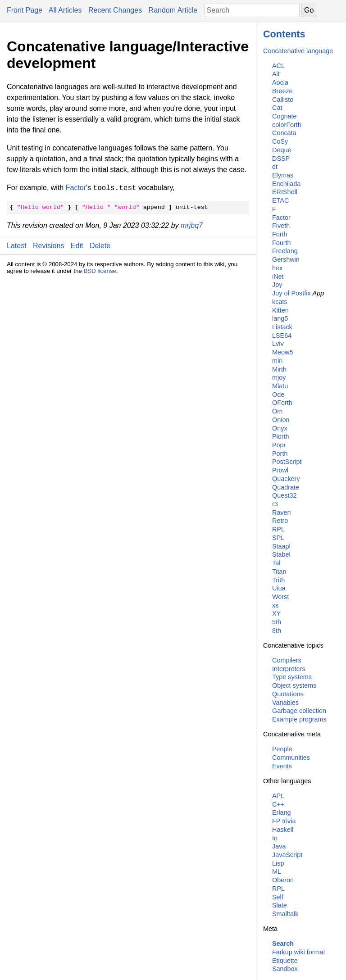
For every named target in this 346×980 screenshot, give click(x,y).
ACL (278, 66)
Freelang (285, 251)
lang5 (280, 318)
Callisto (283, 100)
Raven (282, 513)
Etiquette (285, 961)
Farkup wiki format (299, 952)
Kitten (280, 310)
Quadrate (286, 487)
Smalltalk (285, 914)
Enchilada (286, 184)
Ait (276, 74)
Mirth (279, 369)
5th (277, 622)
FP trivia (284, 821)
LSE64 (282, 336)
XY (276, 613)
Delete (100, 246)
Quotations (288, 694)
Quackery (286, 479)
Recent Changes (115, 10)
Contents (284, 34)
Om (277, 411)
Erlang (282, 812)
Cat (277, 108)
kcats (280, 302)
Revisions (48, 246)
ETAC (280, 200)
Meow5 (282, 352)
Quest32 (284, 495)
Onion (281, 420)
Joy (277, 285)
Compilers (287, 660)
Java (279, 846)
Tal (276, 563)
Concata (284, 133)
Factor (281, 218)
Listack (282, 327)
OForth (282, 403)
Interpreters (289, 669)
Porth (280, 454)
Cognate (284, 116)
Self (278, 897)
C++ (278, 804)
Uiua (279, 588)
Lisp (278, 863)
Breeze (282, 91)
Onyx (280, 428)
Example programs (299, 719)
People (282, 749)
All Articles (65, 10)
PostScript (287, 462)
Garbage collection (299, 711)
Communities (291, 758)
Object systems (294, 685)
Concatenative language (298, 51)
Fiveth (281, 226)
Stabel (281, 554)
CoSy (280, 141)
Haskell (283, 830)
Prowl (280, 470)
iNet (278, 277)
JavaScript (287, 855)
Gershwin (286, 259)
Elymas (283, 175)
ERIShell (285, 192)
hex (277, 268)
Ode (278, 395)
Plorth (281, 436)
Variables (285, 703)
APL (278, 796)
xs (275, 605)
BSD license (100, 271)
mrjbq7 (192, 225)
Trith (278, 580)
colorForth (287, 125)
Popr (279, 445)
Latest (17, 246)
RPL (278, 529)
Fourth (282, 243)
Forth (280, 234)
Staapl (281, 546)
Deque (282, 150)
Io (275, 838)
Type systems (292, 677)
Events (282, 766)
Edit (77, 246)
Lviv (278, 344)
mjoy (279, 377)
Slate (280, 905)
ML (277, 871)
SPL (278, 538)
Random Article (173, 10)
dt (275, 167)
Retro (280, 521)
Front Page (25, 10)
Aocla (280, 82)
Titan (279, 572)
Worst (280, 597)
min (277, 361)
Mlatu (280, 386)
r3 (275, 504)
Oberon (283, 880)
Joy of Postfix (291, 293)
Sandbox (285, 969)
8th (277, 631)
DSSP (281, 159)
